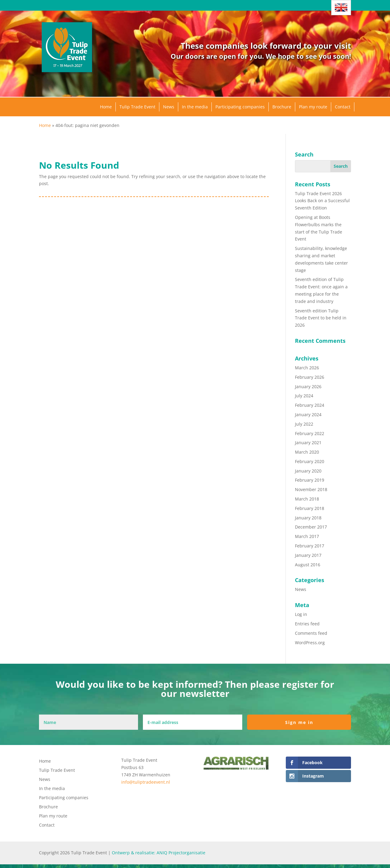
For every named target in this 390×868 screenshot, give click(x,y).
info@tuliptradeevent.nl (146, 782)
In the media (195, 107)
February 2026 (310, 377)
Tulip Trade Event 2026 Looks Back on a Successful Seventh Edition (322, 201)
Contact (343, 107)
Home (106, 107)
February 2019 (310, 480)
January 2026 (308, 387)
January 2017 (308, 555)
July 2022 (304, 424)
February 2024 (310, 405)
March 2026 (307, 368)
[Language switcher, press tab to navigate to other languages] (341, 8)
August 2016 (308, 565)
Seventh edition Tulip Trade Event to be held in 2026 (321, 318)
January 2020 (308, 471)
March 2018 (307, 499)
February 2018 (310, 508)
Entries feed (307, 624)
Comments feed (311, 633)
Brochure (282, 107)
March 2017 (307, 536)
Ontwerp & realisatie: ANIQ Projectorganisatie (159, 853)
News (169, 107)
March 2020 (307, 452)
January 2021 (308, 443)
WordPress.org (310, 643)
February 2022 (310, 433)
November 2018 (311, 489)
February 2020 (310, 461)
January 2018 (308, 518)
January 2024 (308, 415)
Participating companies (240, 107)
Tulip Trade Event (137, 107)
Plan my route (313, 107)
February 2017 (310, 546)
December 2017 (311, 527)
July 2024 (304, 396)
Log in (301, 614)
